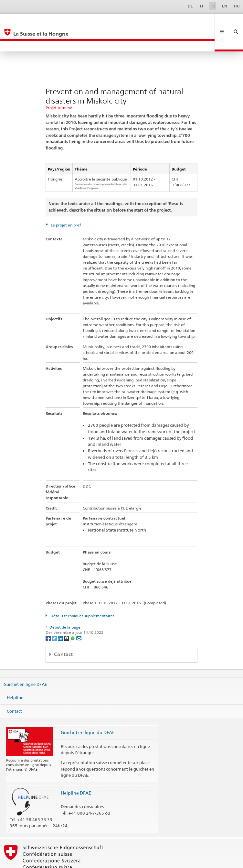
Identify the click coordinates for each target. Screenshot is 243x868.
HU (237, 6)
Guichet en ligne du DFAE (88, 711)
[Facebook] (49, 616)
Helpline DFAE (76, 771)
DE (190, 6)
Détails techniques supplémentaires (82, 594)
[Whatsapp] (73, 616)
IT (202, 6)
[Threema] (67, 616)
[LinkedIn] (61, 616)
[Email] (79, 616)
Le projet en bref (65, 203)
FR (213, 6)
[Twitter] (55, 616)
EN (225, 6)
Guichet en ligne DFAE (25, 662)
